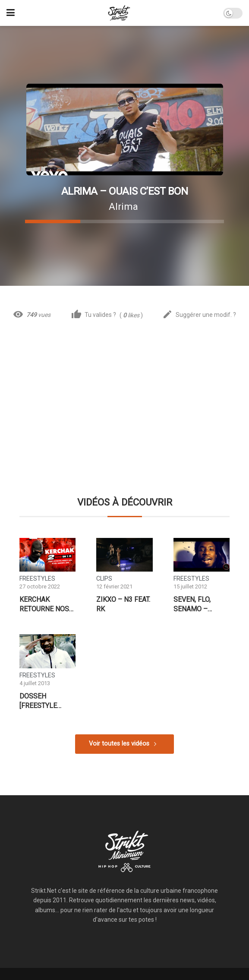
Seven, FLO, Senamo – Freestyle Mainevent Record (192, 604)
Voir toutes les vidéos (119, 744)
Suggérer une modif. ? (199, 315)
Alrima (123, 206)
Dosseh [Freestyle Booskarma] (41, 701)
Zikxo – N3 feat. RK (123, 604)
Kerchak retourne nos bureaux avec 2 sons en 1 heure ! (46, 604)
